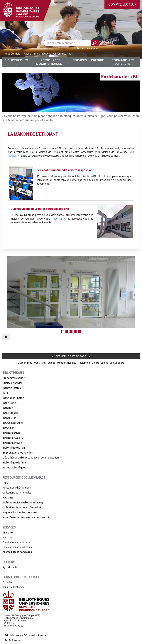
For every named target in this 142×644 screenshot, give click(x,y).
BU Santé (8, 408)
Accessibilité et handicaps (17, 552)
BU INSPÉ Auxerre (13, 438)
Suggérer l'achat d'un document (20, 512)
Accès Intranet (13, 640)
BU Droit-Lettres (12, 388)
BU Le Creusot (11, 413)
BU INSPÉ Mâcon (12, 443)
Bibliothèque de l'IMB (14, 463)
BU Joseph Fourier (13, 423)
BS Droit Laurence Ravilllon (18, 453)
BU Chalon (8, 428)
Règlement (84, 363)
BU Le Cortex (10, 403)
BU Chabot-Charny (13, 398)
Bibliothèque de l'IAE (14, 448)
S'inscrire (7, 533)
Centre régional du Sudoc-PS (108, 363)
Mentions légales (67, 363)
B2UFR (6, 393)
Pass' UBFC (59, 219)
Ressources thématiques (17, 488)
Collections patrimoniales (17, 493)
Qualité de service (12, 383)
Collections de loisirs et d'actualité (22, 507)
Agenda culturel (11, 567)
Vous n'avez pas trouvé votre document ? (26, 517)
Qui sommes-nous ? (29, 363)
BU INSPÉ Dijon (11, 433)
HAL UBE (8, 498)
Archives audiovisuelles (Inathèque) (23, 503)
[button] (122, 4)
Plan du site (49, 363)
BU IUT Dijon (9, 418)
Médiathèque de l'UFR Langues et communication (31, 458)
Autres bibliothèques (14, 468)
